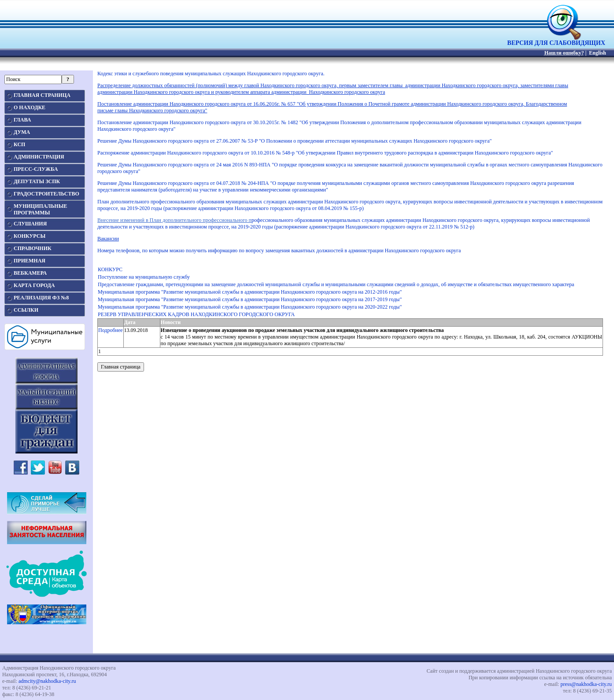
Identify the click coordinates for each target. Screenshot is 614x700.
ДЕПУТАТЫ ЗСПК (37, 181)
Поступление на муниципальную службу (144, 277)
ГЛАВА (22, 120)
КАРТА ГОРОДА (34, 285)
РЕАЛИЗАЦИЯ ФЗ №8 (41, 298)
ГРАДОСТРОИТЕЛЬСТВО (46, 194)
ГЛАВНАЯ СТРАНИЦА (42, 95)
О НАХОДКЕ (30, 107)
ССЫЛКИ (26, 310)
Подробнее (111, 330)
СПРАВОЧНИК (33, 248)
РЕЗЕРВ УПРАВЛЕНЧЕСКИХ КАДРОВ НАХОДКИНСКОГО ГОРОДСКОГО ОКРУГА (196, 314)
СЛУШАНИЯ (30, 224)
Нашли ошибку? (564, 53)
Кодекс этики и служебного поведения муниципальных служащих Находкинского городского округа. (212, 74)
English (597, 53)
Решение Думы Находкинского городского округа (154, 165)
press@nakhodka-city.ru (586, 684)
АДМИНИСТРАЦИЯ (39, 157)
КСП (19, 144)
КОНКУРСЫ (30, 236)
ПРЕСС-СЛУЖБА (36, 169)
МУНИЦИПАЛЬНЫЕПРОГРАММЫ (40, 209)
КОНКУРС (110, 269)
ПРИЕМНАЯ (30, 261)
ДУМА (22, 132)
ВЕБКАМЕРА (30, 273)
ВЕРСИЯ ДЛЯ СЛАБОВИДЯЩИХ (556, 40)
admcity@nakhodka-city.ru (47, 681)
